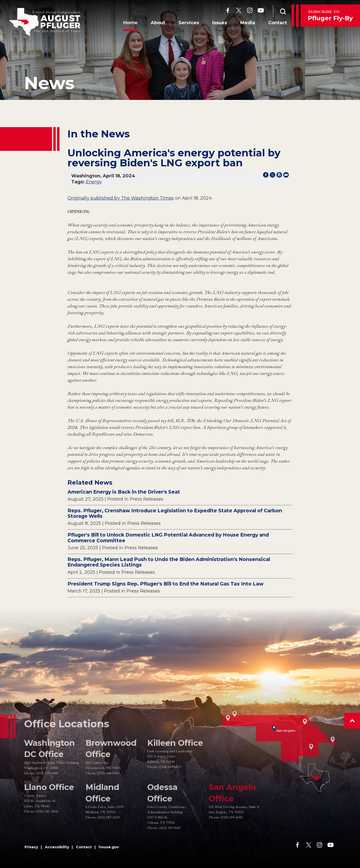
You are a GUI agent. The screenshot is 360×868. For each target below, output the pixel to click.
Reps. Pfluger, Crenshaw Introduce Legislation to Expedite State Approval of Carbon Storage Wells (175, 513)
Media (245, 23)
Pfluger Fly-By (330, 15)
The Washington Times (147, 198)
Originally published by (94, 198)
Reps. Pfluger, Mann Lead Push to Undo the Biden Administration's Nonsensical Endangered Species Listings (169, 562)
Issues (217, 23)
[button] (352, 721)
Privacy (31, 847)
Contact (275, 23)
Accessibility (57, 847)
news (49, 83)
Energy (94, 182)
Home (128, 23)
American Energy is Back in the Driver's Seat (124, 492)
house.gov (109, 847)
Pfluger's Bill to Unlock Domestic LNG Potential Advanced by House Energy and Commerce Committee (168, 538)
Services (186, 23)
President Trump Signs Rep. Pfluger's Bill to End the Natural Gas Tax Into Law (165, 584)
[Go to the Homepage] (45, 22)
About (155, 23)
